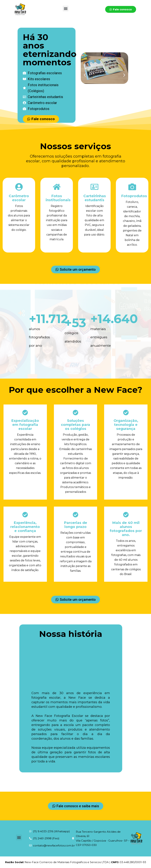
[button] (66, 8)
